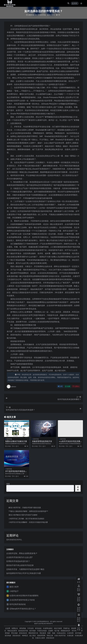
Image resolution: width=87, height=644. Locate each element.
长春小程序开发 (60, 635)
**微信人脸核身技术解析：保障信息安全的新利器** (28, 511)
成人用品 (33, 635)
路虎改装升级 (23, 631)
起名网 (8, 628)
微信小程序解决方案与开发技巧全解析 (23, 515)
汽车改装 (30, 628)
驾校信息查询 (12, 631)
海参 (54, 633)
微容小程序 (14, 587)
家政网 (74, 628)
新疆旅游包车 (65, 631)
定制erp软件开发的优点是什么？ (23, 609)
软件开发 (43, 15)
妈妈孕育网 (41, 635)
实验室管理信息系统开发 (42, 441)
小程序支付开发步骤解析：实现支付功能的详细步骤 (28, 522)
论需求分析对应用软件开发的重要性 (24, 595)
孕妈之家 (50, 635)
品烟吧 (51, 631)
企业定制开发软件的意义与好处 (22, 600)
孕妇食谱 (43, 633)
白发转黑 (70, 633)
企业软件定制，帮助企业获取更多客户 (22, 553)
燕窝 (49, 633)
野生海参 (14, 633)
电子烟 (57, 631)
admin (11, 387)
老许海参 (33, 631)
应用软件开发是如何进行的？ (18, 561)
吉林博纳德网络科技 (43, 621)
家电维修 (23, 628)
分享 (60, 386)
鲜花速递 (38, 628)
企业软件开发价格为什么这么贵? (19, 557)
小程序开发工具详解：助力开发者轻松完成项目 (26, 518)
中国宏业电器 (42, 631)
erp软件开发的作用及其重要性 (70, 442)
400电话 (25, 635)
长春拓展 (70, 635)
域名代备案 (58, 628)
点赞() (76, 386)
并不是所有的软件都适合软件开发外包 (16, 472)
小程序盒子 (14, 591)
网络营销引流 (33, 633)
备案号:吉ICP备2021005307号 (44, 624)
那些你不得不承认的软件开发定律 (20, 565)
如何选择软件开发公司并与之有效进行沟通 (24, 573)
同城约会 (66, 628)
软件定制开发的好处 (18, 604)
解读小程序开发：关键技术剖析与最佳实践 (25, 507)
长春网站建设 (48, 628)
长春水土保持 (40, 638)
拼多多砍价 (23, 633)
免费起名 (15, 628)
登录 (75, 3)
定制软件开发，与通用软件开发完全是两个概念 (25, 569)
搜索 (8, 484)
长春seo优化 (61, 633)
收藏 (68, 386)
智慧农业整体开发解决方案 (16, 441)
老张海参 (8, 635)
